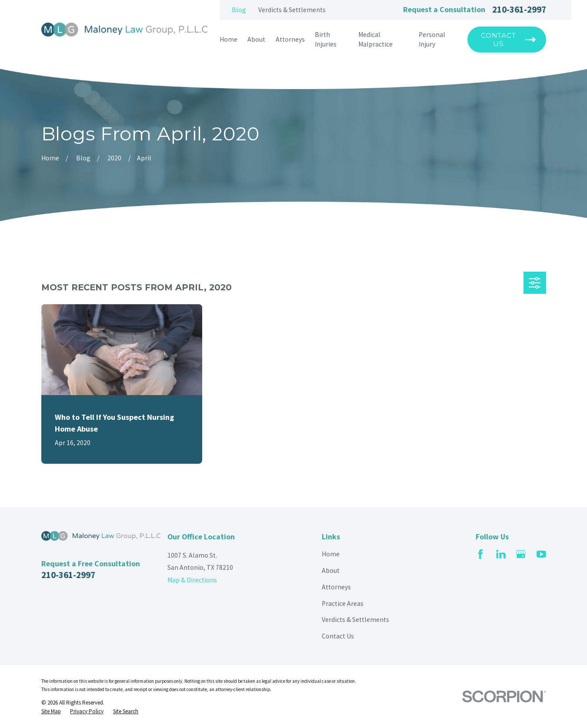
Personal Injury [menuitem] (432, 39)
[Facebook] (480, 554)
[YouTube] (541, 554)
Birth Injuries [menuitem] (326, 39)
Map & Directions (192, 580)
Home (331, 554)
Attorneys (336, 587)
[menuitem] (51, 711)
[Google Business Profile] (521, 554)
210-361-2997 (519, 10)
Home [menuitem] (228, 39)
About (331, 570)
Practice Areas (343, 603)
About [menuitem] (256, 39)
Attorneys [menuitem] (290, 39)
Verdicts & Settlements (292, 10)
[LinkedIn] (501, 554)
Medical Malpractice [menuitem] (375, 39)
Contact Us (338, 636)
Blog (239, 10)
